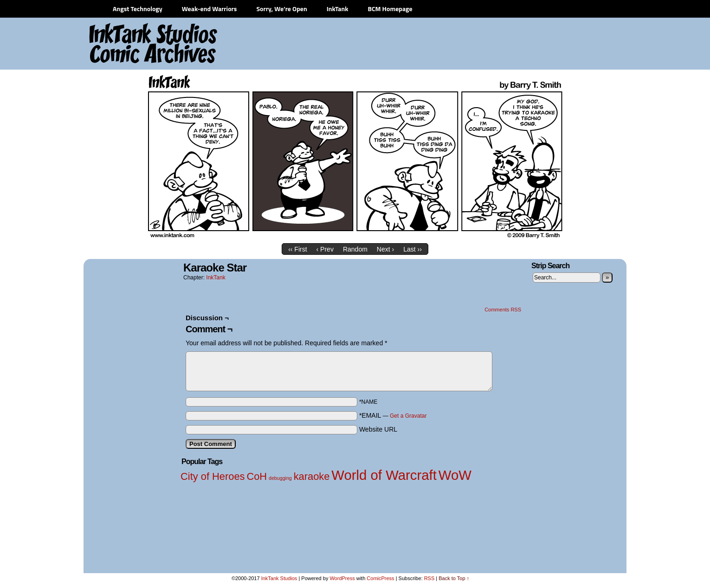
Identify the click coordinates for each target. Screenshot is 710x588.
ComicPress (380, 578)
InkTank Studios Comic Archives (126, 44)
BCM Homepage (390, 9)
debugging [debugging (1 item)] (280, 478)
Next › (385, 249)
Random (355, 249)
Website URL (378, 429)
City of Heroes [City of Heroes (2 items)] (213, 476)
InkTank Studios (279, 578)
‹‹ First (297, 249)
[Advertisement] (452, 44)
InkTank (338, 9)
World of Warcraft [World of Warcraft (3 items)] (384, 475)
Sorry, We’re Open (281, 9)
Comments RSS (503, 310)
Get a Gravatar (408, 416)
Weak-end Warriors (210, 9)
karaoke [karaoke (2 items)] (312, 476)
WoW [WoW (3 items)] (455, 475)
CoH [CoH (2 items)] (257, 476)
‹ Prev (325, 249)
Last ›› (413, 249)
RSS (429, 578)
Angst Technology (138, 9)
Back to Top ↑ (454, 578)
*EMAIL (393, 415)
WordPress (342, 578)
